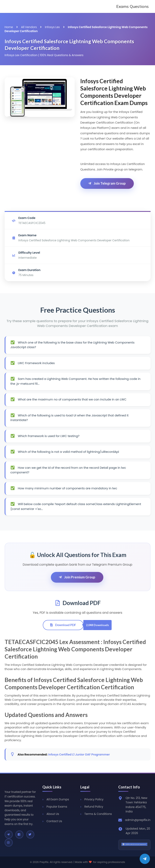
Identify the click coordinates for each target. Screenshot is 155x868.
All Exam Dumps (58, 799)
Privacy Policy (94, 799)
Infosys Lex (52, 27)
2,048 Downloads (97, 625)
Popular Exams (57, 807)
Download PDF (63, 625)
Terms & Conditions (98, 814)
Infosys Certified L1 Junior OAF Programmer (79, 755)
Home (9, 27)
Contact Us (54, 821)
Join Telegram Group (107, 183)
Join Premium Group (77, 577)
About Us (53, 814)
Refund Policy (94, 807)
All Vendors (29, 27)
